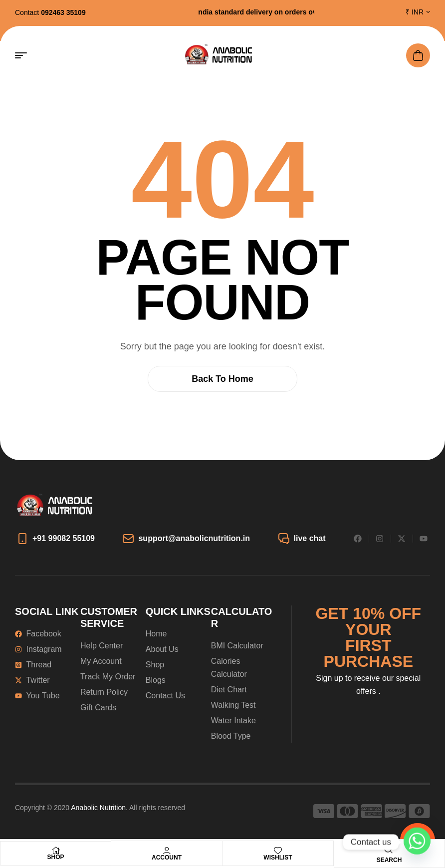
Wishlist (278, 858)
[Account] (167, 851)
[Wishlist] (278, 851)
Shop (55, 857)
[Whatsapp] (417, 842)
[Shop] (56, 851)
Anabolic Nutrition (98, 808)
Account (167, 858)
